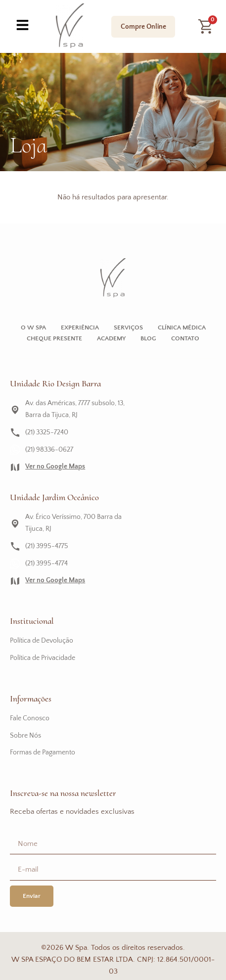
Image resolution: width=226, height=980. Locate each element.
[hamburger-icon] (23, 27)
